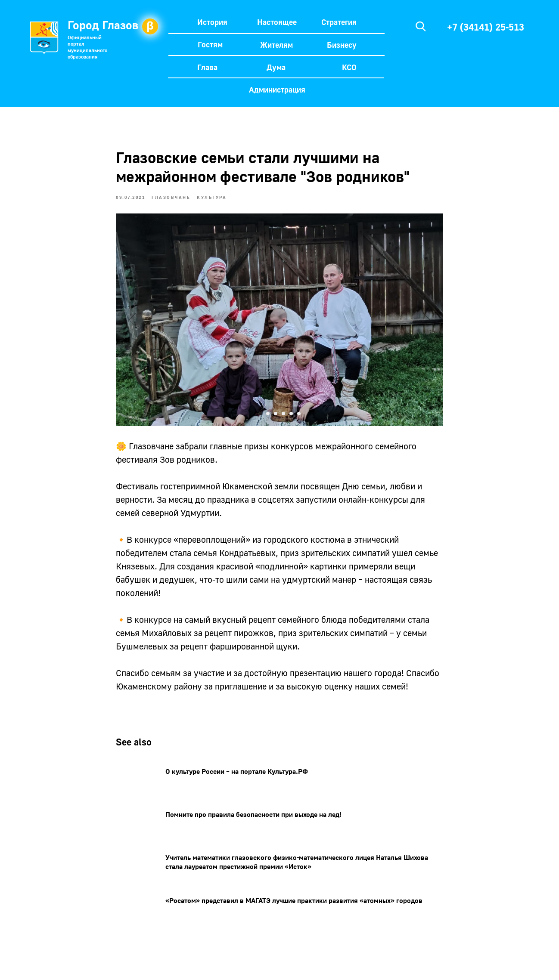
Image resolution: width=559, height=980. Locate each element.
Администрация (277, 90)
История (212, 22)
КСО (349, 67)
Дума (276, 67)
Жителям (276, 45)
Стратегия (339, 22)
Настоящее (277, 22)
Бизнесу (342, 45)
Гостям (210, 44)
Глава (207, 67)
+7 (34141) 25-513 (486, 27)
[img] (421, 26)
